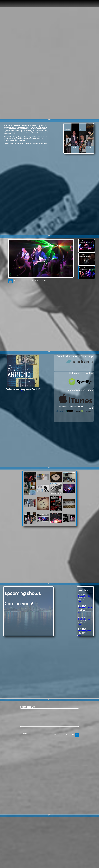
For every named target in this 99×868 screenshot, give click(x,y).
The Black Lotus (84, 619)
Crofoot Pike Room (85, 596)
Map (79, 601)
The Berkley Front (85, 631)
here (23, 391)
